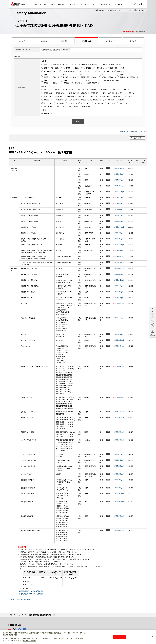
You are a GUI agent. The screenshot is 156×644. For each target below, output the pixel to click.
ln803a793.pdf (119, 221)
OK (119, 637)
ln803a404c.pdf (119, 227)
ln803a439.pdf (119, 474)
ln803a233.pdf (119, 274)
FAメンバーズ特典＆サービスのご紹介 (134, 131)
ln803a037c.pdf (119, 340)
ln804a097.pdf (119, 466)
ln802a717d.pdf (119, 168)
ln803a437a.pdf (119, 432)
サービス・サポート (74, 4)
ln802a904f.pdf (119, 530)
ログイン (142, 10)
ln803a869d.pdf (119, 502)
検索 (78, 121)
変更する (65, 50)
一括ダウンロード (138, 138)
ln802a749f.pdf (119, 303)
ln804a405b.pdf (119, 186)
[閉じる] (153, 637)
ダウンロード (89, 4)
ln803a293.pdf (119, 239)
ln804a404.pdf (119, 180)
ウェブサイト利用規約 (29, 641)
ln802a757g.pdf (119, 397)
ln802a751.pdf (119, 488)
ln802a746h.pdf (119, 346)
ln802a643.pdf (119, 174)
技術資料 (64, 41)
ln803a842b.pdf (119, 192)
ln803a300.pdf (119, 233)
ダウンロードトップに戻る (20, 599)
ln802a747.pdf (119, 334)
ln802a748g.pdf (119, 318)
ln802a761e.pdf (119, 268)
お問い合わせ (112, 10)
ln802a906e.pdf (119, 516)
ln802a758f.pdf (119, 366)
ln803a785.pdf (119, 251)
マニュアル (43, 41)
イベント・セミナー (105, 4)
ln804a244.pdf (119, 298)
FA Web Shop (120, 4)
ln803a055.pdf (119, 215)
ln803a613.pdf (119, 198)
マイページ (122, 10)
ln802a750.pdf (119, 480)
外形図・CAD (87, 41)
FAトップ (38, 4)
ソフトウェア (110, 41)
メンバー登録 (132, 10)
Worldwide (135, 4)
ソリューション (49, 4)
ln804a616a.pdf (119, 412)
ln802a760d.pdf (119, 440)
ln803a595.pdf (119, 292)
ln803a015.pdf (119, 454)
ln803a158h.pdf (119, 256)
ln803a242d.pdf (119, 280)
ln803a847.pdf (119, 460)
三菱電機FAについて (99, 10)
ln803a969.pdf (119, 209)
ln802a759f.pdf (119, 418)
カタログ (22, 41)
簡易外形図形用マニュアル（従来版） (31, 591)
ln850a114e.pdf (119, 262)
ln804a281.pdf (119, 203)
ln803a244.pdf (119, 286)
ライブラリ (134, 41)
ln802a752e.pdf (119, 494)
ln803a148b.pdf (119, 245)
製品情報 (61, 4)
